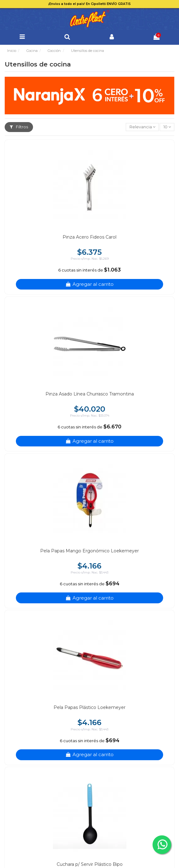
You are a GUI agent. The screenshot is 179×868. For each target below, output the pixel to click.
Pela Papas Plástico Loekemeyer (89, 707)
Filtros (19, 127)
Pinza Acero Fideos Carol (89, 237)
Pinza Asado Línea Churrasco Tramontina (90, 394)
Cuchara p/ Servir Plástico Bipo (90, 864)
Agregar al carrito (89, 284)
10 (167, 127)
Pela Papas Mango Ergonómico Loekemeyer (89, 551)
